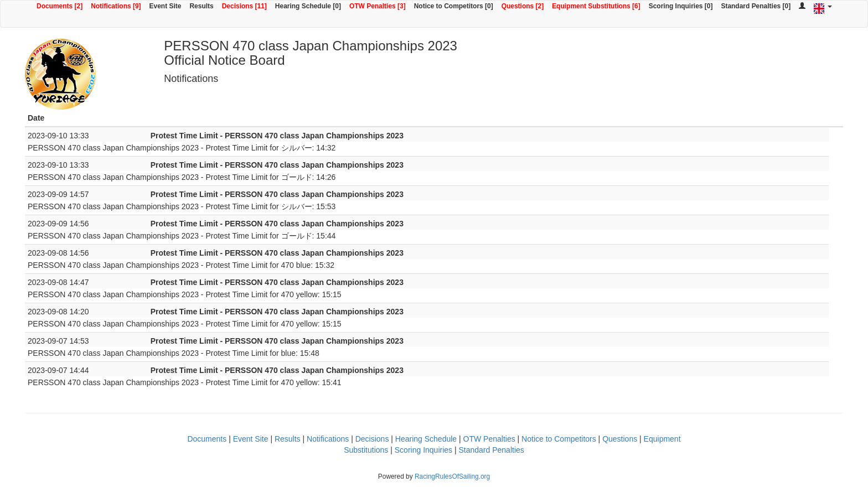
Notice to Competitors (559, 439)
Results (201, 6)
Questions (620, 439)
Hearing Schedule (426, 439)
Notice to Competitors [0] (454, 6)
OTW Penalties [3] (378, 6)
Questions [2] (523, 6)
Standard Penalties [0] (756, 6)
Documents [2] (60, 6)
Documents (207, 439)
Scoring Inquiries (423, 450)
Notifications (328, 439)
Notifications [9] (116, 6)
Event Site (166, 6)
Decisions (372, 439)
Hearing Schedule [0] (308, 6)
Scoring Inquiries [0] (681, 6)
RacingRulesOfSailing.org (452, 476)
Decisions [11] (244, 6)
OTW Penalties (489, 439)
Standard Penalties (491, 450)
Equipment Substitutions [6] (596, 6)
